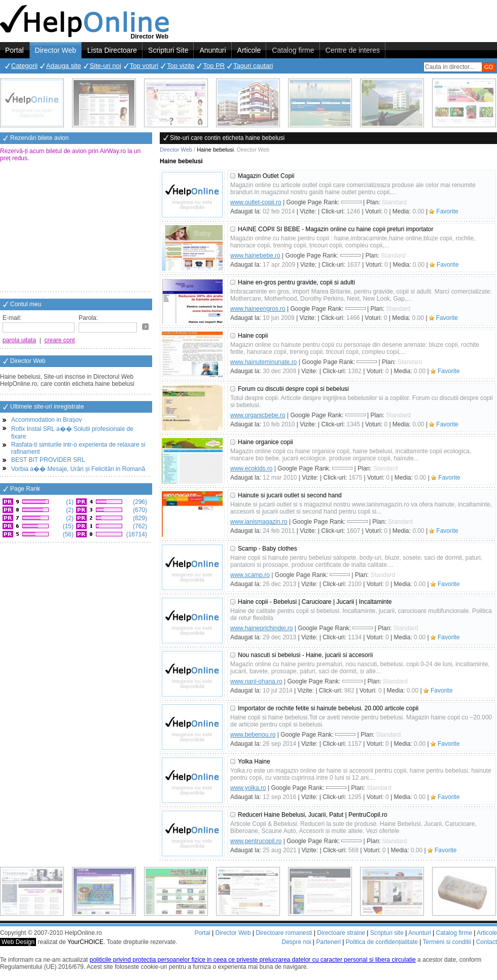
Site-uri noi (105, 66)
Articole (249, 50)
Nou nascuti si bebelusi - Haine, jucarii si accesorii (305, 655)
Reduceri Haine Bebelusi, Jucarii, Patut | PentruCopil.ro (313, 815)
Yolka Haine (254, 761)
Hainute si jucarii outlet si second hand (290, 495)
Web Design (18, 942)
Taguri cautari (253, 66)
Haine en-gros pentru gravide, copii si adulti (296, 282)
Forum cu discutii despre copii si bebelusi (293, 389)
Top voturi (144, 66)
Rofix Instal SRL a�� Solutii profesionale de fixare (72, 433)
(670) (139, 510)
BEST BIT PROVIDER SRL (48, 460)
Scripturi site (387, 933)
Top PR (214, 66)
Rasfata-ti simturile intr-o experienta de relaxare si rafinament (78, 448)
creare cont (60, 340)
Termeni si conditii (447, 942)
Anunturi (212, 50)
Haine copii (253, 336)
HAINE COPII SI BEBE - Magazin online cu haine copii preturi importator (336, 229)
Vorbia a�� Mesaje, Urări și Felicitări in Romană (78, 469)
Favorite (447, 211)
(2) (69, 510)
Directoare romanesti (284, 933)
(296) (139, 502)
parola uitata (19, 340)
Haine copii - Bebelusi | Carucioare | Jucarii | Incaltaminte (315, 602)
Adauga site (64, 66)
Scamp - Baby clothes (268, 549)
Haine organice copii (265, 442)
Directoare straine (341, 933)
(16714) (136, 534)
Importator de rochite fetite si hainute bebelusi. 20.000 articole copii (328, 708)
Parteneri (328, 942)
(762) (139, 526)
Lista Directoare (112, 50)
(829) (139, 518)
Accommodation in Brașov (46, 420)
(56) (67, 534)
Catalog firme (293, 50)
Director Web (56, 50)
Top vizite (181, 66)
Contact (487, 942)
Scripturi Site (168, 50)
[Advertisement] (76, 228)
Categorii (24, 66)
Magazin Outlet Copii (266, 176)
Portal (14, 50)
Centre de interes (353, 50)
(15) (67, 526)
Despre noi (296, 942)
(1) (69, 502)
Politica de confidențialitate (382, 942)
